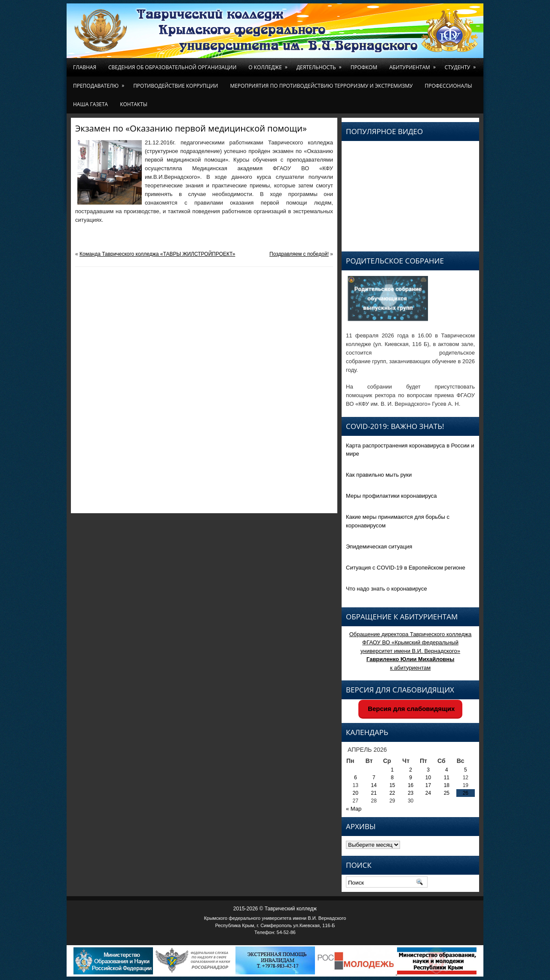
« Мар (354, 809)
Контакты (134, 104)
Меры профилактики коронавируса (391, 496)
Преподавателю (100, 83)
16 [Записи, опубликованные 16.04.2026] (411, 785)
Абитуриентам (414, 64)
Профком (364, 67)
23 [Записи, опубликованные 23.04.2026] (411, 793)
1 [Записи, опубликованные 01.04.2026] (393, 770)
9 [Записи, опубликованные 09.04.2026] (411, 778)
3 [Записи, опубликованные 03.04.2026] (428, 770)
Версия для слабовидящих (411, 709)
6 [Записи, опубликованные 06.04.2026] (356, 778)
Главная (85, 67)
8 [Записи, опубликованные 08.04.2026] (393, 778)
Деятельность (321, 64)
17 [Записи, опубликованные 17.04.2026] (428, 785)
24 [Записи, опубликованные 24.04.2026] (428, 793)
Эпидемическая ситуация (379, 547)
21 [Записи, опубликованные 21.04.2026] (374, 793)
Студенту (462, 64)
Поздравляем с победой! (299, 254)
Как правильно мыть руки (379, 475)
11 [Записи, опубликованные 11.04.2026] (447, 778)
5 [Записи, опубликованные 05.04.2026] (466, 770)
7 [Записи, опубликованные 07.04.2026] (374, 778)
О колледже (269, 64)
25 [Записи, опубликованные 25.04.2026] (447, 793)
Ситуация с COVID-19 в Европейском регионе (406, 568)
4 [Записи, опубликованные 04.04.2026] (447, 770)
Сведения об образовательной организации (172, 67)
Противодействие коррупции (176, 86)
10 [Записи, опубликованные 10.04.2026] (428, 778)
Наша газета (90, 104)
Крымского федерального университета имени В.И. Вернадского (275, 918)
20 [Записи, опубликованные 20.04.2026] (356, 793)
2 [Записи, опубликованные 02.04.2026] (411, 770)
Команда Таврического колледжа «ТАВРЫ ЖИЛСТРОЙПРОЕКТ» (157, 254)
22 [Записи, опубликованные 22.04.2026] (392, 793)
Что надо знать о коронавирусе (387, 589)
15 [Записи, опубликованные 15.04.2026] (392, 785)
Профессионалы (448, 86)
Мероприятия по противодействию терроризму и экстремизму (321, 86)
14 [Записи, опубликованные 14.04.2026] (374, 785)
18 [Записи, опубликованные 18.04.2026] (447, 785)
